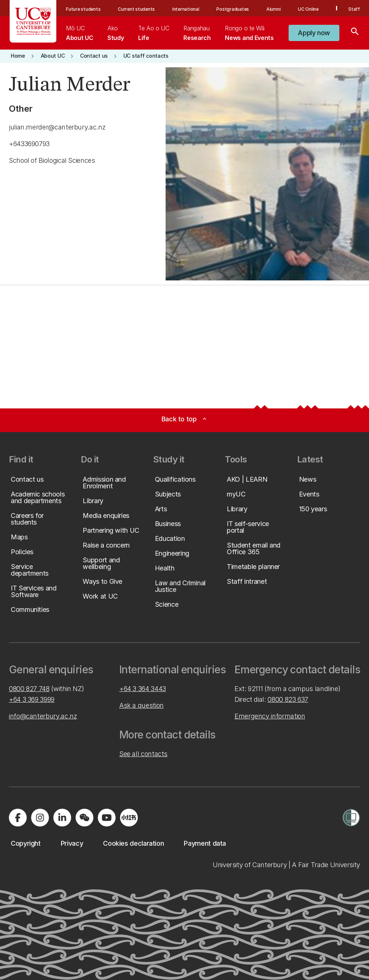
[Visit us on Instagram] (40, 818)
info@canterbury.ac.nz (43, 716)
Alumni (274, 9)
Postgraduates (233, 9)
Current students (136, 9)
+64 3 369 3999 (32, 699)
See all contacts (143, 754)
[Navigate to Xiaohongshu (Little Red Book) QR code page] (129, 818)
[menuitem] (79, 33)
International (186, 9)
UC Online (308, 9)
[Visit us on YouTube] (107, 818)
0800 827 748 (29, 689)
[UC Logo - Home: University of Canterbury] (33, 21)
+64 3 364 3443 (143, 689)
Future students (83, 9)
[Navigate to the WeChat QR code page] (84, 818)
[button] (314, 33)
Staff (354, 9)
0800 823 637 (288, 699)
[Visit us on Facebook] (18, 818)
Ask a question (142, 705)
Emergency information (270, 716)
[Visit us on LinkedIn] (62, 818)
